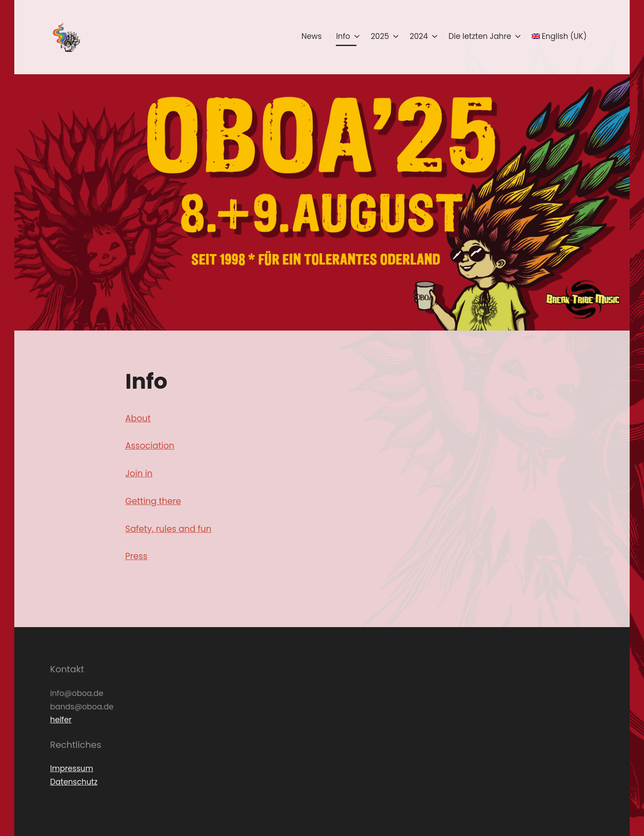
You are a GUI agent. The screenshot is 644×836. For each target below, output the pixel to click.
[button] (66, 37)
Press (136, 556)
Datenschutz (74, 782)
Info (346, 36)
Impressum (72, 768)
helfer (61, 720)
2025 (383, 36)
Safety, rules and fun (168, 529)
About (138, 418)
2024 (422, 36)
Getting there (153, 501)
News (311, 36)
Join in (139, 473)
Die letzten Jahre (483, 36)
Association (150, 446)
